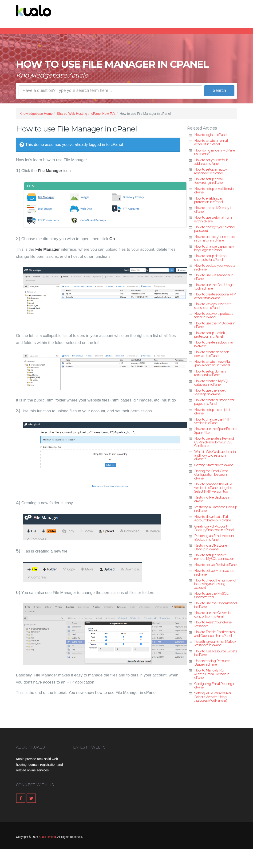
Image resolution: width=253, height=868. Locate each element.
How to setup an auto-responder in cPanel (210, 171)
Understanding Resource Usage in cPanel (212, 663)
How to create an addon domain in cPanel (212, 354)
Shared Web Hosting (72, 114)
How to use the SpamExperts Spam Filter (215, 431)
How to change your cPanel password (214, 229)
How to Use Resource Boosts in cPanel (215, 653)
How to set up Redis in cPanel (216, 565)
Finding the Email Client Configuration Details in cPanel (211, 475)
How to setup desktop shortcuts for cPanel (210, 258)
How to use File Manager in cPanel (214, 277)
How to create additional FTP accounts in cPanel (215, 296)
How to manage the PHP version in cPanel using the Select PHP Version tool (213, 488)
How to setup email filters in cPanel (214, 190)
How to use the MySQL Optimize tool (211, 595)
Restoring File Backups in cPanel (212, 499)
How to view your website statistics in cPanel (213, 306)
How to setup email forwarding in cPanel (209, 181)
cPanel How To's (103, 114)
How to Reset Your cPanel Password (213, 624)
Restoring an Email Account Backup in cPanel (214, 538)
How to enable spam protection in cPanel (209, 200)
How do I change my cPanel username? (215, 152)
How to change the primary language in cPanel (214, 248)
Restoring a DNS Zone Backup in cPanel (211, 547)
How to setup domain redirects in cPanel (210, 373)
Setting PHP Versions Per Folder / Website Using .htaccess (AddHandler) (213, 697)
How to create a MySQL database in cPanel (212, 383)
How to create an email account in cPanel (211, 142)
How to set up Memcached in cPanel (214, 572)
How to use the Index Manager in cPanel (210, 392)
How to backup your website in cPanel (215, 267)
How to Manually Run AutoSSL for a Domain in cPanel (212, 674)
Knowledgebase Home (36, 114)
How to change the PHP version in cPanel (212, 421)
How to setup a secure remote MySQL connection (214, 557)
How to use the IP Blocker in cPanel (215, 325)
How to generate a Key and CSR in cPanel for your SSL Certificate (214, 442)
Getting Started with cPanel (214, 465)
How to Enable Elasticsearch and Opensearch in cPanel (214, 634)
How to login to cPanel (211, 135)
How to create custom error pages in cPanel (214, 402)
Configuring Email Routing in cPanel (215, 686)
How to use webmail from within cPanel (213, 219)
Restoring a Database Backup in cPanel (216, 509)
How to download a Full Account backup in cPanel (213, 518)
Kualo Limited (47, 837)
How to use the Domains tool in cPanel (215, 605)
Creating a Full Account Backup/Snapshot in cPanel (214, 528)
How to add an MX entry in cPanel (213, 210)
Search (219, 90)
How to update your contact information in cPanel (215, 239)
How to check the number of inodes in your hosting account (215, 584)
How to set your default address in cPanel (211, 162)
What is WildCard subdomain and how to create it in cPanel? (215, 455)
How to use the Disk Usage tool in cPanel (214, 287)
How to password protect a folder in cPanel (214, 315)
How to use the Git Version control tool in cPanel (213, 615)
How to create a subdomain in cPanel (214, 344)
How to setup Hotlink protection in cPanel (210, 335)
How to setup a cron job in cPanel (213, 411)
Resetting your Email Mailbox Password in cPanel (215, 643)
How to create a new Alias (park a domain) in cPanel (213, 363)
